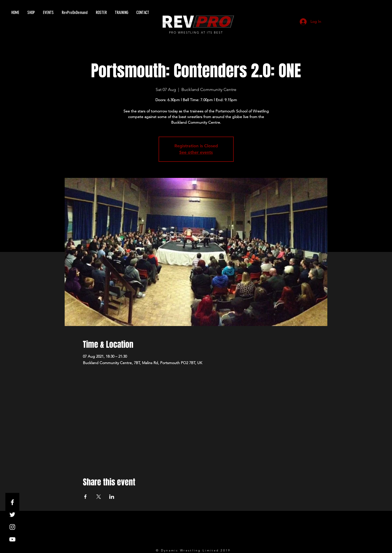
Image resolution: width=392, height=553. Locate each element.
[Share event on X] (99, 497)
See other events (196, 152)
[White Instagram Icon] (12, 527)
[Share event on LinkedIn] (112, 497)
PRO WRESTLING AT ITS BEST (196, 32)
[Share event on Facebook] (85, 497)
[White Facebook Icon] (12, 502)
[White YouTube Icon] (12, 539)
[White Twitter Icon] (12, 515)
